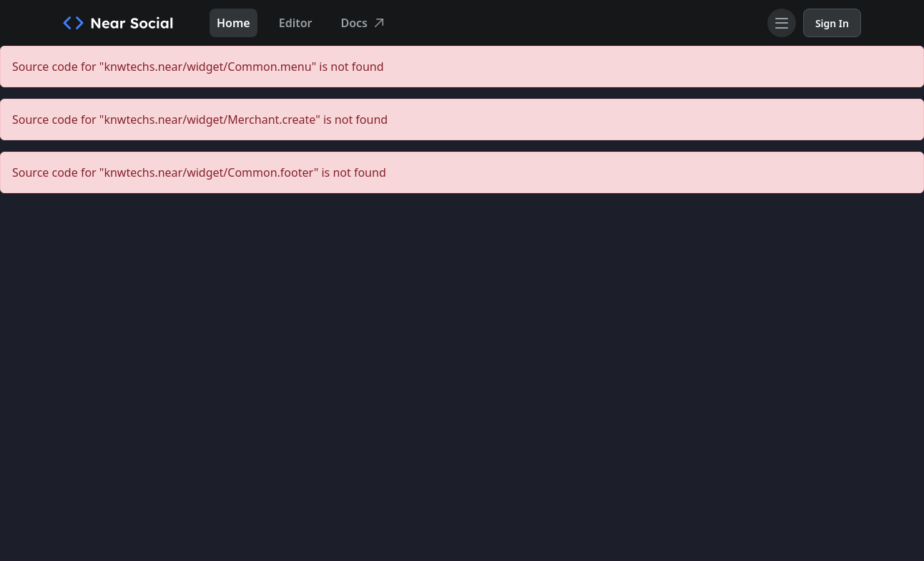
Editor (296, 23)
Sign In (832, 23)
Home (234, 23)
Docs (365, 23)
